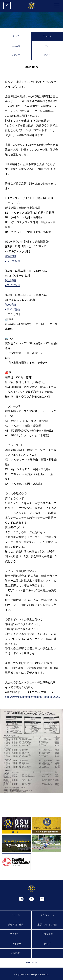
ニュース (47, 36)
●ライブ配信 (13, 261)
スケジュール (47, 915)
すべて (16, 36)
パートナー (16, 944)
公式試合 (16, 46)
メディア (16, 55)
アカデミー (16, 934)
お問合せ (16, 953)
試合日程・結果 (16, 925)
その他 (47, 55)
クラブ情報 (47, 934)
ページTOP (32, 963)
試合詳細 (10, 256)
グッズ (47, 944)
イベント (47, 46)
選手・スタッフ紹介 (47, 925)
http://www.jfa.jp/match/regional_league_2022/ (33, 697)
